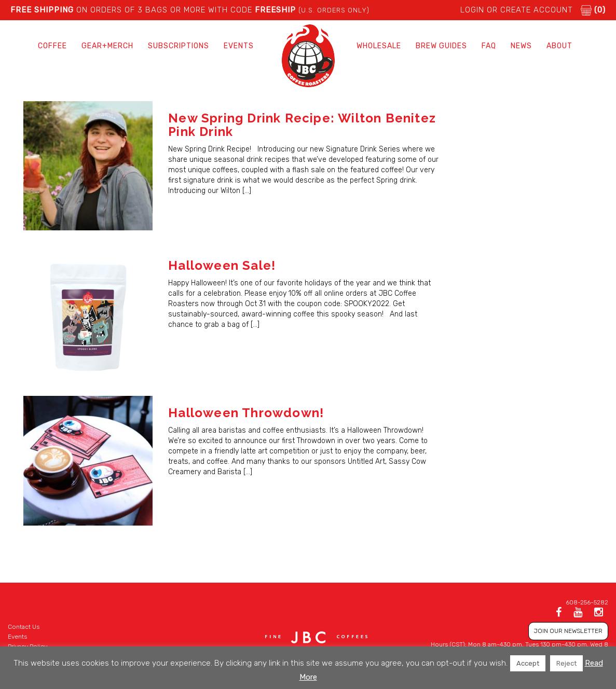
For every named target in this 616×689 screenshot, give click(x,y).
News (521, 46)
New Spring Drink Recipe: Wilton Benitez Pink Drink (302, 125)
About (559, 46)
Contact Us (24, 627)
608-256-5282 (587, 602)
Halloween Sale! (222, 265)
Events (239, 46)
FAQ (489, 46)
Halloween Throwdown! (246, 413)
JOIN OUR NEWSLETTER (568, 631)
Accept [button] (528, 663)
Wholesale (379, 46)
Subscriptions (179, 46)
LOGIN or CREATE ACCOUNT (517, 10)
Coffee (52, 46)
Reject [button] (566, 663)
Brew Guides (441, 46)
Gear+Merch (107, 46)
